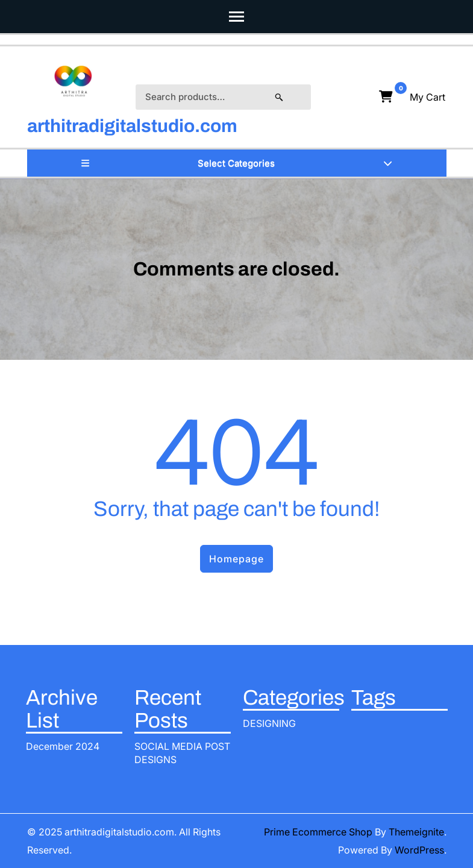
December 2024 (63, 746)
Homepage (236, 559)
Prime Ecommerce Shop (318, 832)
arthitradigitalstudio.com (132, 126)
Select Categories (236, 163)
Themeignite (416, 832)
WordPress (419, 850)
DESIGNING (269, 723)
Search (291, 97)
